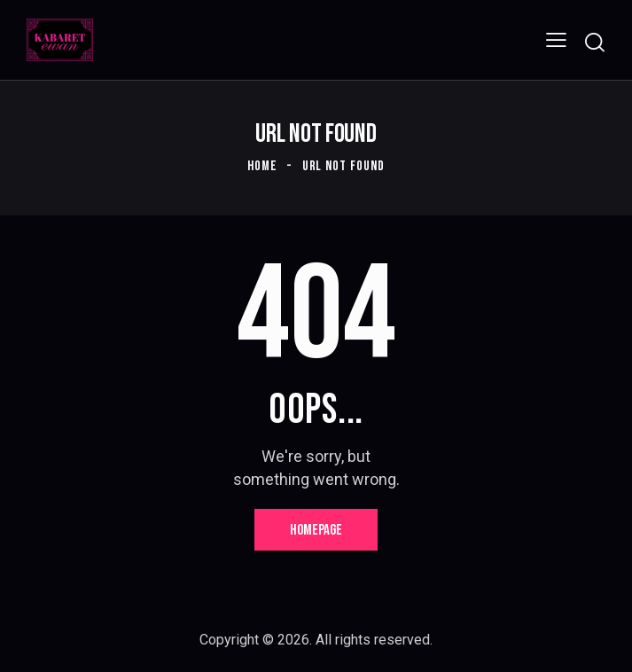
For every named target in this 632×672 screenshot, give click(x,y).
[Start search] (595, 42)
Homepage (316, 530)
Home (262, 166)
